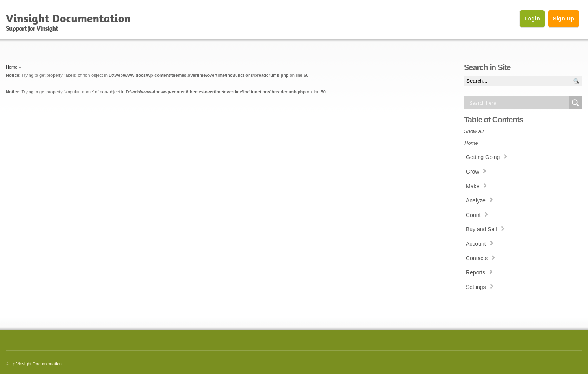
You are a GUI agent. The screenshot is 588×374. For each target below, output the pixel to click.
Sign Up (564, 19)
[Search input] (518, 103)
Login (532, 19)
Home (12, 67)
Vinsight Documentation (37, 364)
